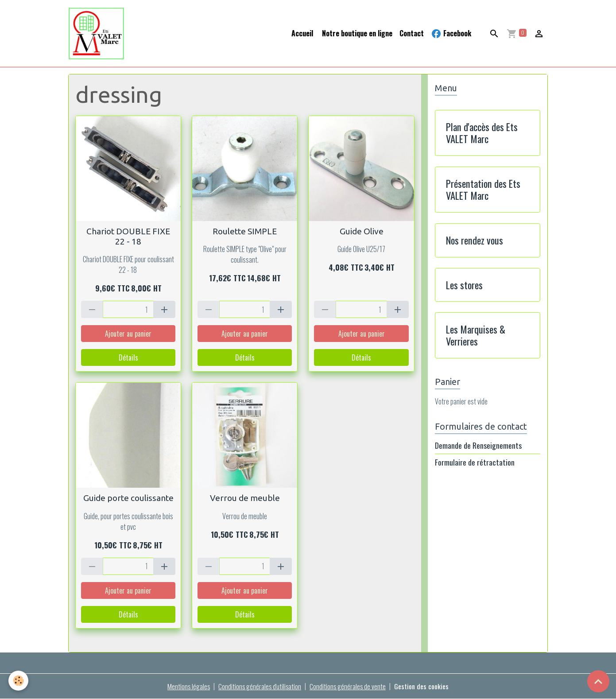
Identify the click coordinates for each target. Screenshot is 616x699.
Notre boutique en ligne (356, 33)
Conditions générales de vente (349, 687)
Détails (128, 358)
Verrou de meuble (245, 498)
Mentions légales (188, 687)
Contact (412, 33)
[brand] (98, 34)
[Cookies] (19, 681)
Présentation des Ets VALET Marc (483, 190)
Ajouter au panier (128, 334)
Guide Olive (362, 232)
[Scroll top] (598, 681)
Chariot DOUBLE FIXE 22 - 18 (128, 237)
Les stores (464, 285)
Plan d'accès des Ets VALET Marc (482, 133)
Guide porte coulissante (128, 498)
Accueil (302, 33)
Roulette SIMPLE (245, 232)
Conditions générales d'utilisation (260, 687)
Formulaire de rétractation (475, 462)
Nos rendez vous (475, 240)
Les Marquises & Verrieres (476, 336)
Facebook (451, 33)
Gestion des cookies (423, 687)
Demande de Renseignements (478, 446)
